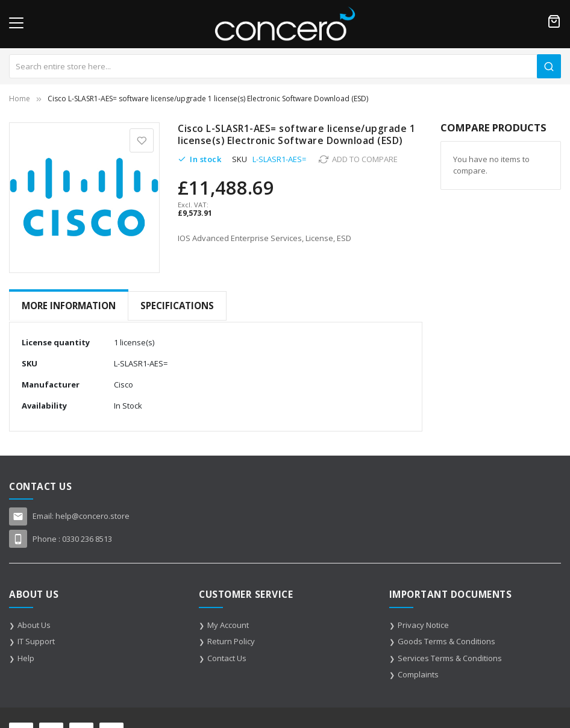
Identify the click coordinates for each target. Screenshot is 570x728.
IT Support (36, 639)
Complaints (418, 673)
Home (20, 99)
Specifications (177, 306)
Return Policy (231, 639)
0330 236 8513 (87, 537)
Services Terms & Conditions (450, 656)
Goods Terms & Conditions (446, 639)
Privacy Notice (423, 623)
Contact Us (227, 656)
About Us (34, 623)
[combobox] (285, 66)
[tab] (69, 306)
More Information (69, 306)
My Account (228, 623)
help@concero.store (92, 514)
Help (26, 656)
